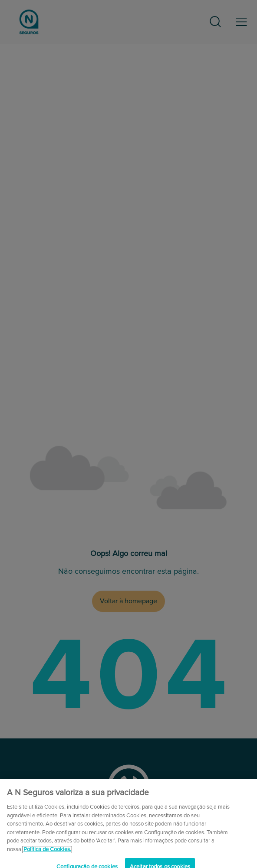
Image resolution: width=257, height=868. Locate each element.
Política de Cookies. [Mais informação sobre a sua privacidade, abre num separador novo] (47, 853)
